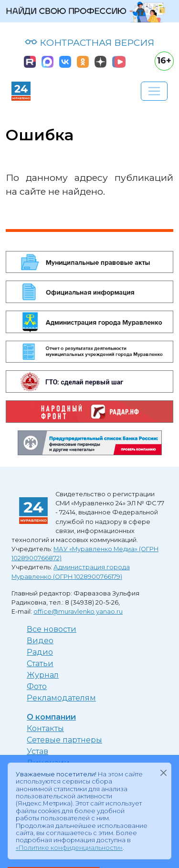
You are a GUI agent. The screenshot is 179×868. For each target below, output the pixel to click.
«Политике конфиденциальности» (69, 848)
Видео (40, 641)
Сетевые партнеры (64, 740)
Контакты (45, 728)
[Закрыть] (163, 773)
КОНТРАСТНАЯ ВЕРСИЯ (89, 42)
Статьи (40, 664)
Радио (40, 652)
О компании (51, 717)
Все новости (52, 629)
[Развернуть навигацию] (154, 91)
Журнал (43, 675)
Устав (37, 751)
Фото (37, 686)
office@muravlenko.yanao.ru (78, 612)
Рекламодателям (61, 698)
